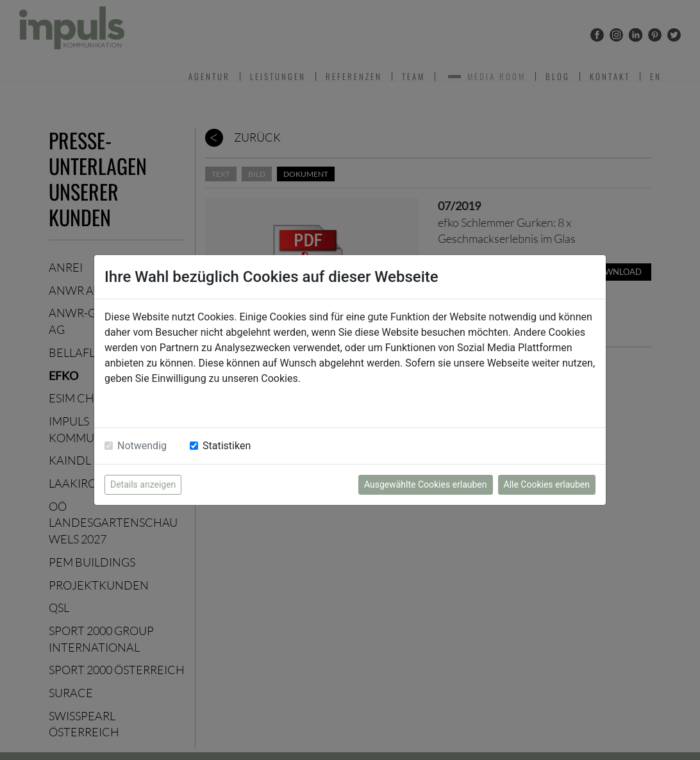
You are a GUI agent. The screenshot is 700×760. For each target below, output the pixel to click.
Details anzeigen (143, 484)
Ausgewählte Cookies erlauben (426, 484)
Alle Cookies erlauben (547, 484)
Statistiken (227, 446)
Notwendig (142, 446)
